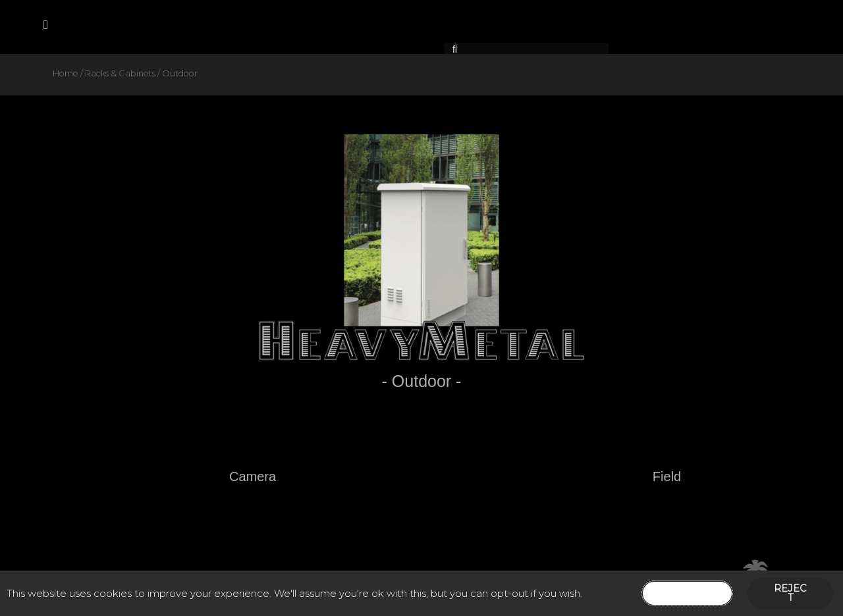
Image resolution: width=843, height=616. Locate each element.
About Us (131, 26)
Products (204, 26)
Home (71, 26)
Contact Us (284, 26)
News (351, 26)
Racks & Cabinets (120, 73)
